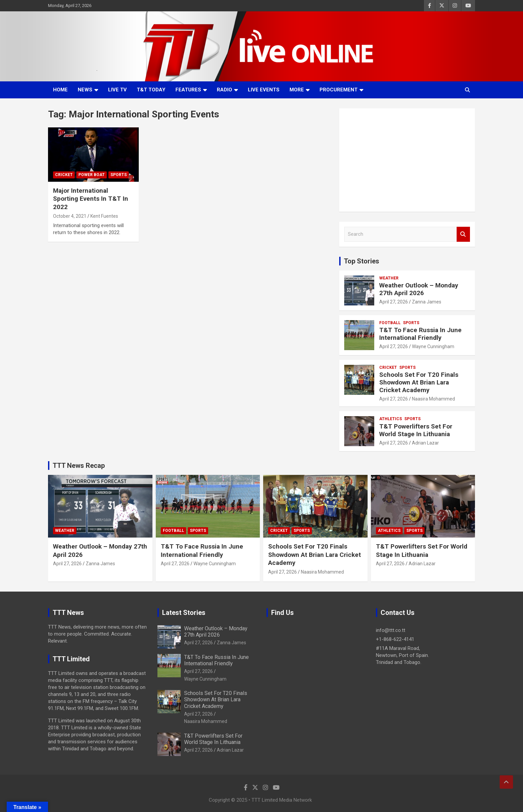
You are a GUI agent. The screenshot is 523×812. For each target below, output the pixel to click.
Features (188, 90)
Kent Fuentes (104, 216)
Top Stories (362, 261)
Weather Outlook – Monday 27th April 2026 (419, 289)
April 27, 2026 (394, 302)
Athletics (391, 419)
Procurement (339, 90)
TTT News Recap (79, 466)
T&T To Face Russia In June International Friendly (420, 334)
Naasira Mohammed (433, 399)
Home (60, 90)
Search (463, 234)
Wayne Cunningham (433, 346)
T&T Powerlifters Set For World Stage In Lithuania (416, 430)
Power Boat (92, 175)
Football (390, 323)
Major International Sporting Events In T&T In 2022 (91, 199)
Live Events (264, 90)
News (85, 90)
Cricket (64, 175)
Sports (119, 175)
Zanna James (427, 302)
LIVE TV (117, 90)
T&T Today (151, 90)
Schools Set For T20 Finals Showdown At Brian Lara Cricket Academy (419, 382)
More (297, 90)
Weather (389, 278)
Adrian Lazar (425, 443)
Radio (224, 90)
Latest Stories (184, 613)
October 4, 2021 (70, 216)
